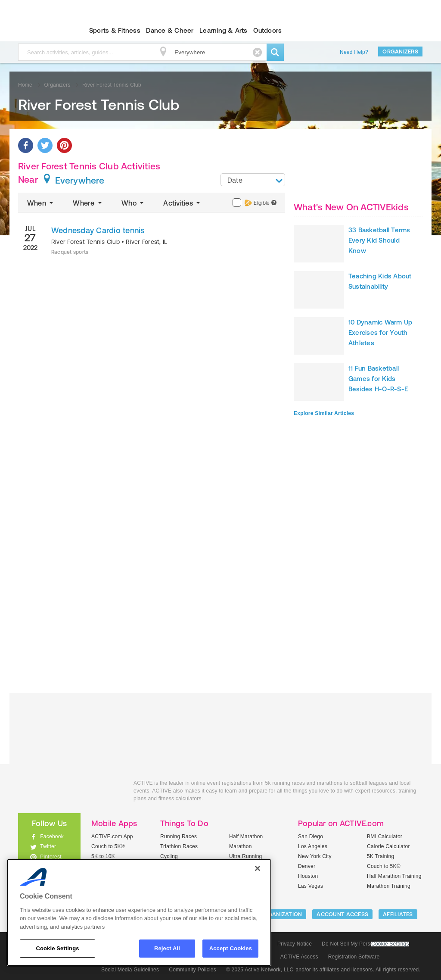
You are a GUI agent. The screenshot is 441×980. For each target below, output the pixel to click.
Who (133, 203)
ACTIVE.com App (112, 836)
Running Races (179, 836)
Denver (307, 866)
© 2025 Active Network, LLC (260, 970)
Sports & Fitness (115, 30)
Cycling (169, 856)
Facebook (52, 836)
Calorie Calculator (388, 846)
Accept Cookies (231, 948)
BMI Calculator (385, 836)
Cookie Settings (390, 944)
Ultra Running (246, 856)
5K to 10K (103, 856)
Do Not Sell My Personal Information (365, 944)
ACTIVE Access (299, 957)
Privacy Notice (295, 944)
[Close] (258, 868)
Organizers (400, 51)
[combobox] (253, 180)
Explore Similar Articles (324, 413)
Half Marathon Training (394, 876)
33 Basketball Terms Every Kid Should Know (379, 240)
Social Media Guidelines (130, 970)
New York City (315, 856)
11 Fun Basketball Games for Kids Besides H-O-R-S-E (378, 379)
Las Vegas (311, 886)
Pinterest (51, 857)
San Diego (311, 836)
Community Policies (193, 970)
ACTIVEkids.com (42, 31)
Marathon (241, 846)
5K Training (380, 856)
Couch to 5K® (108, 846)
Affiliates (398, 914)
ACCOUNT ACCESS (342, 914)
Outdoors (267, 30)
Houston (308, 876)
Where (88, 203)
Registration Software (354, 957)
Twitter (48, 846)
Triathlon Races (179, 846)
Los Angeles (313, 846)
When (41, 203)
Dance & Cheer (170, 30)
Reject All (167, 948)
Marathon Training (389, 886)
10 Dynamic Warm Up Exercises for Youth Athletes (380, 332)
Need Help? (354, 52)
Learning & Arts (224, 30)
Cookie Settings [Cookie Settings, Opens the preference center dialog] (57, 948)
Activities (182, 203)
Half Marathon (246, 836)
